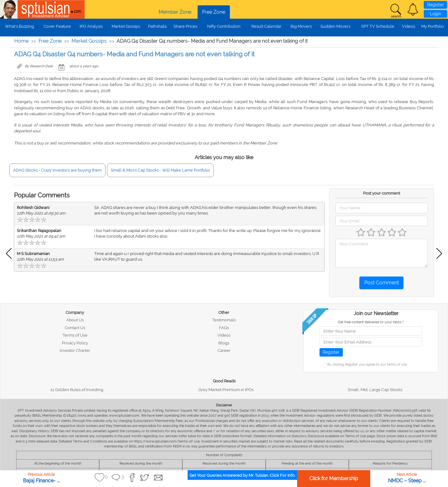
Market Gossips (126, 26)
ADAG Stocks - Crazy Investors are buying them (57, 170)
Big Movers (301, 26)
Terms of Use (75, 335)
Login (436, 14)
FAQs (224, 328)
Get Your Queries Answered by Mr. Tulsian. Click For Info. (242, 475)
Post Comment (382, 283)
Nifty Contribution (224, 26)
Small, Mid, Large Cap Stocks (375, 390)
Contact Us (75, 328)
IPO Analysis (91, 26)
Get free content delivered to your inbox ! (371, 322)
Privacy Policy (75, 343)
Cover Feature (57, 26)
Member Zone (175, 12)
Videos (408, 26)
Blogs (224, 343)
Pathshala (157, 26)
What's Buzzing (19, 26)
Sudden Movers (335, 26)
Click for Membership (334, 478)
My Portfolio (433, 26)
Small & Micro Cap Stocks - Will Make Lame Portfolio (160, 170)
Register (436, 5)
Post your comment (382, 193)
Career (224, 350)
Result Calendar (266, 26)
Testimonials (224, 320)
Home (21, 41)
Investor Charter (75, 350)
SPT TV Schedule (378, 26)
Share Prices (185, 26)
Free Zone (214, 12)
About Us (75, 320)
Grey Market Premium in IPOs (226, 390)
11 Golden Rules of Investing (77, 390)
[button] (413, 9)
